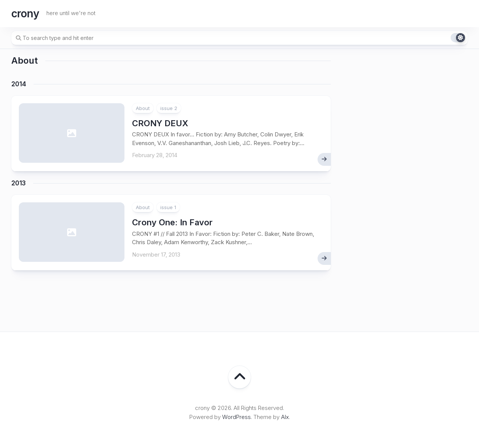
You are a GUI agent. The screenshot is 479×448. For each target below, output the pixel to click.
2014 (19, 84)
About (143, 108)
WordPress (236, 417)
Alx (285, 417)
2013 (18, 183)
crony (25, 14)
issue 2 (169, 108)
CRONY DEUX (160, 123)
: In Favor (172, 222)
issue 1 (168, 207)
